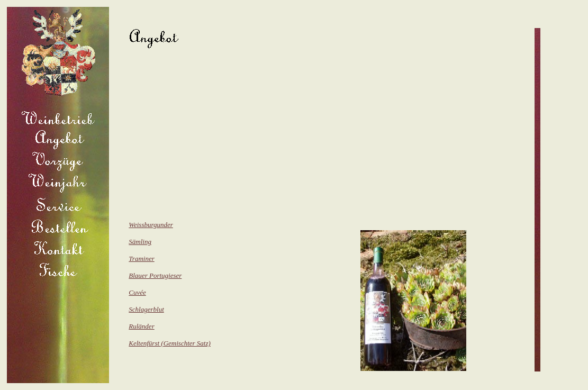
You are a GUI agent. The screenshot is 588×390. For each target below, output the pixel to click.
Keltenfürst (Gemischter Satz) (170, 343)
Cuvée (137, 292)
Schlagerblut (146, 309)
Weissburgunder (151, 225)
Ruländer (141, 326)
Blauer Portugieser (155, 275)
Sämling (140, 242)
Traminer (141, 259)
